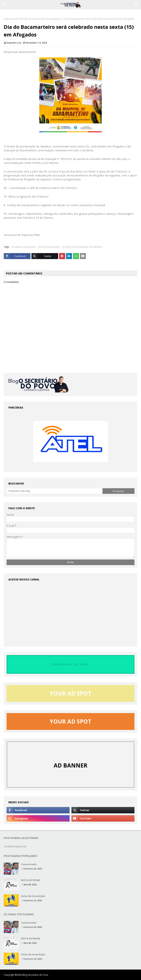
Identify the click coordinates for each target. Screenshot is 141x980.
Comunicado (29, 864)
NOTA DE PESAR (30, 880)
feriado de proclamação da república (40, 19)
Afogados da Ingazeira (24, 247)
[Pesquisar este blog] (55, 491)
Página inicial (11, 19)
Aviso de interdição (33, 896)
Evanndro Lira (14, 43)
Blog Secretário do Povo (35, 975)
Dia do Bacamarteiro (49, 247)
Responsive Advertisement (20, 52)
